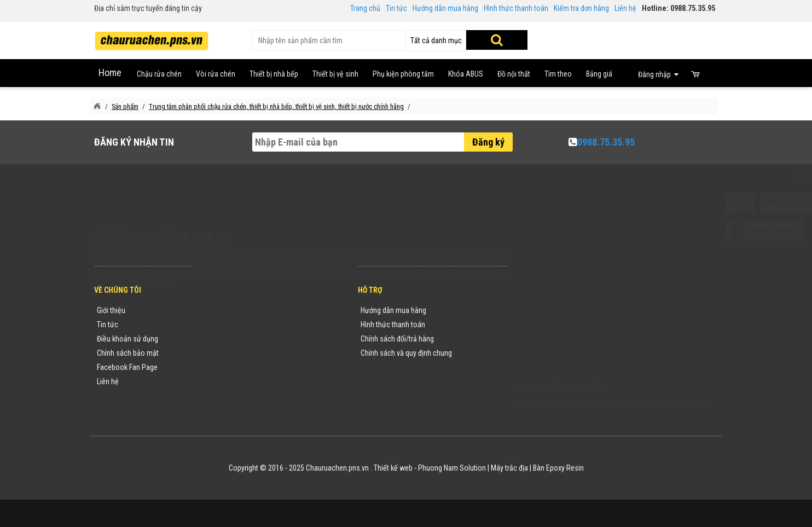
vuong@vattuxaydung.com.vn (584, 355)
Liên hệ (625, 8)
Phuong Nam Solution (452, 468)
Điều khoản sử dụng (127, 339)
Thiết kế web (393, 468)
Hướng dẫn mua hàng (445, 8)
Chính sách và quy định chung (406, 353)
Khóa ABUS (466, 74)
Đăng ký (488, 142)
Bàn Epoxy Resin (558, 468)
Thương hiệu (222, 310)
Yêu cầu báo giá (227, 339)
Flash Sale (218, 396)
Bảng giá (599, 74)
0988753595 (549, 327)
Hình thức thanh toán (516, 8)
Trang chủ (365, 8)
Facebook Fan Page (127, 367)
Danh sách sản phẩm (235, 367)
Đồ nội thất (514, 74)
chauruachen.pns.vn (578, 341)
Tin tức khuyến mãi (231, 325)
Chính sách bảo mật (128, 353)
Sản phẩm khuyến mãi (236, 381)
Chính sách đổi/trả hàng (397, 339)
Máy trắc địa (509, 468)
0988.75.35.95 (606, 142)
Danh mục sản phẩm (234, 353)
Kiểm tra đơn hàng (581, 8)
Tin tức (396, 8)
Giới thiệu (111, 310)
